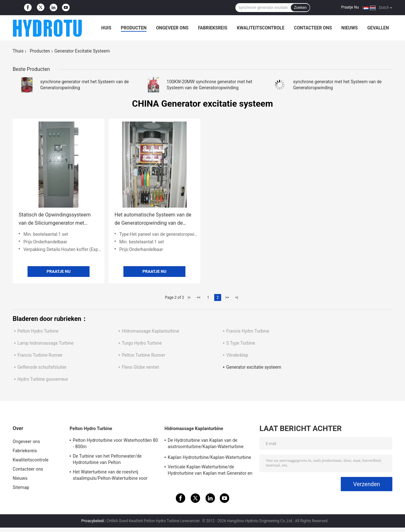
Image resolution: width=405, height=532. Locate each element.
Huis (106, 28)
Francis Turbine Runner (40, 355)
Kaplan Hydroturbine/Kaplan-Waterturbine (209, 457)
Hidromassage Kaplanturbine (150, 331)
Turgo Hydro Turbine (142, 343)
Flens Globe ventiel (140, 367)
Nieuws (350, 28)
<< (199, 297)
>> (227, 297)
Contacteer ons (313, 28)
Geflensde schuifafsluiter (42, 367)
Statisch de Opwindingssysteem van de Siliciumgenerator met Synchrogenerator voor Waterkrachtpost (55, 219)
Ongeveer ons (172, 28)
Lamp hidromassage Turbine (45, 343)
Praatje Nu (350, 7)
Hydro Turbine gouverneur (43, 379)
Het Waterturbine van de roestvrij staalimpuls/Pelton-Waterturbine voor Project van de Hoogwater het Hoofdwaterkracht (110, 476)
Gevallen (378, 28)
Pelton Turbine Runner (143, 355)
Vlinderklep (237, 355)
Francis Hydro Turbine (248, 331)
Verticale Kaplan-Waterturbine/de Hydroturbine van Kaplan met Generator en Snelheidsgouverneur (210, 471)
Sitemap (21, 487)
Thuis (18, 51)
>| (237, 297)
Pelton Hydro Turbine (38, 331)
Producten (134, 28)
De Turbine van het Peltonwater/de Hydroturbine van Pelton (107, 459)
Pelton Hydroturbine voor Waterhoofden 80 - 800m (115, 443)
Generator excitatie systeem (254, 367)
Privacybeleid (93, 521)
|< (189, 297)
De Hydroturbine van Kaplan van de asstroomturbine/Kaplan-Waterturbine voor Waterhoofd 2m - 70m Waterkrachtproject (206, 444)
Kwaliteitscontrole (261, 28)
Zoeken (300, 8)
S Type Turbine (241, 343)
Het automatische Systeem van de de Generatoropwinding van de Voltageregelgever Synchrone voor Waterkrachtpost (153, 219)
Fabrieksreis (213, 28)
